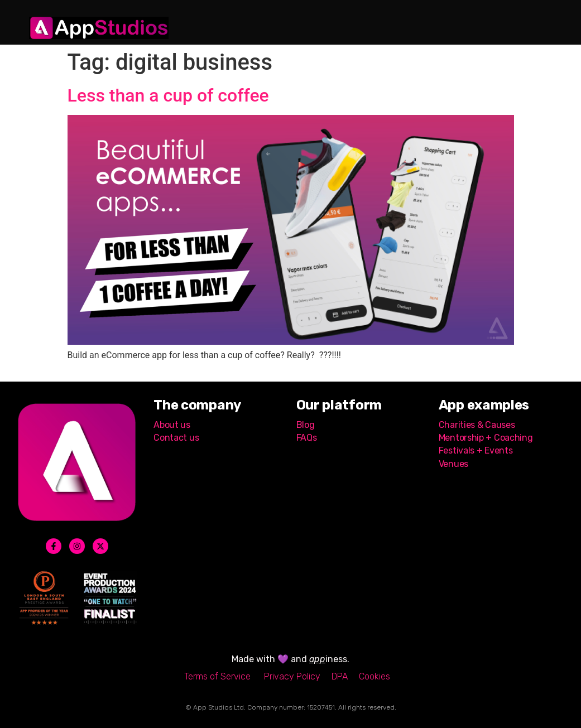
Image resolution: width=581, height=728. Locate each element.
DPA (340, 676)
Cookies (374, 676)
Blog (306, 425)
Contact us (177, 438)
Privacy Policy (292, 676)
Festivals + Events (476, 450)
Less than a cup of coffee (168, 95)
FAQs (307, 438)
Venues (453, 464)
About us (172, 425)
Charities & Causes (477, 425)
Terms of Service (217, 676)
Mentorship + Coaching (486, 438)
